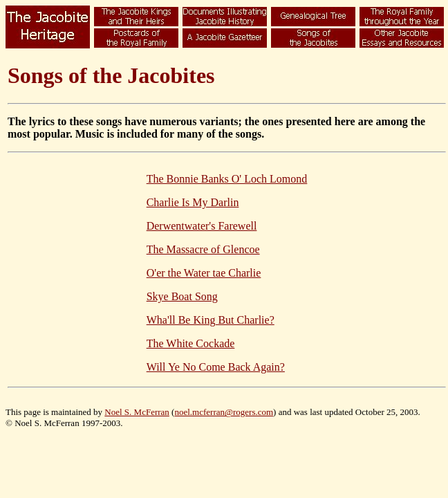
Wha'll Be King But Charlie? (211, 320)
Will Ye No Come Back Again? (216, 367)
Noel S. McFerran (137, 412)
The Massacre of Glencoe (203, 249)
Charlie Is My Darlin (193, 202)
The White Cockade (191, 343)
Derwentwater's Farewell (202, 226)
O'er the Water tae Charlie (204, 273)
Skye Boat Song (182, 296)
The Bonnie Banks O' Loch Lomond (227, 179)
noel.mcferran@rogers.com (224, 412)
